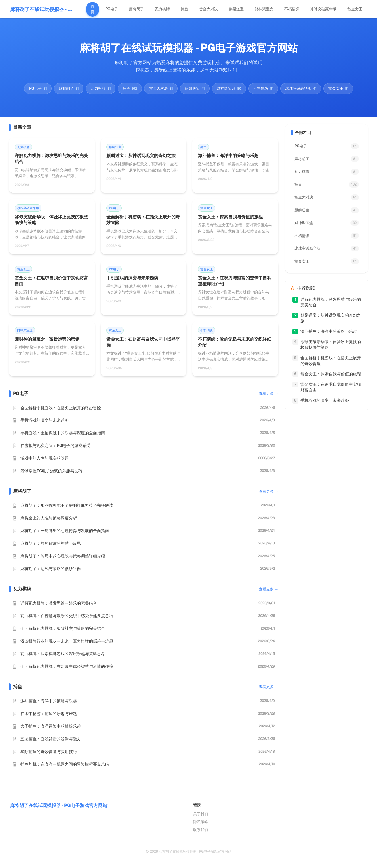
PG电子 (112, 9)
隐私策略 (201, 822)
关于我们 (201, 814)
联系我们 (201, 830)
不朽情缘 (292, 9)
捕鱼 (184, 9)
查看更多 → (269, 394)
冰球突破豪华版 (323, 9)
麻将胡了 (136, 9)
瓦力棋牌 (162, 9)
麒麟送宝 (236, 9)
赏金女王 (355, 9)
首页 (93, 9)
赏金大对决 (209, 9)
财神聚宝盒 (264, 9)
